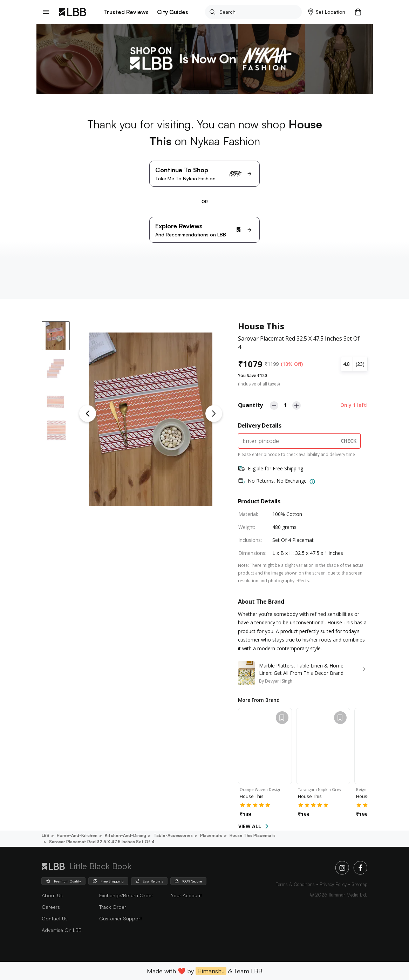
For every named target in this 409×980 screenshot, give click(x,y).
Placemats (211, 835)
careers (51, 907)
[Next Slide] (214, 414)
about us (52, 895)
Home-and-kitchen (77, 835)
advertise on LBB (62, 930)
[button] (327, 12)
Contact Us (55, 918)
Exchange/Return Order (126, 895)
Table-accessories (173, 835)
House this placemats (252, 835)
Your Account (186, 895)
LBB (46, 835)
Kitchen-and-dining (125, 835)
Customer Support (121, 918)
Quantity (251, 405)
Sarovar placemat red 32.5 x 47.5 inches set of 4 (101, 842)
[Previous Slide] (88, 414)
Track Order (113, 907)
